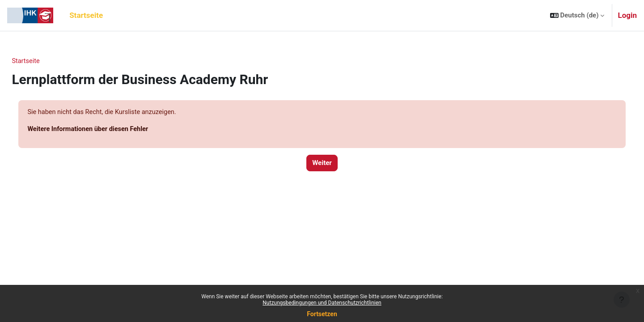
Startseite (46, 61)
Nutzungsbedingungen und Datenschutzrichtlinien (322, 303)
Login (627, 15)
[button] (577, 15)
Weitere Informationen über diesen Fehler (110, 130)
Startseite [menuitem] (86, 15)
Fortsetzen (322, 314)
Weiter (322, 164)
